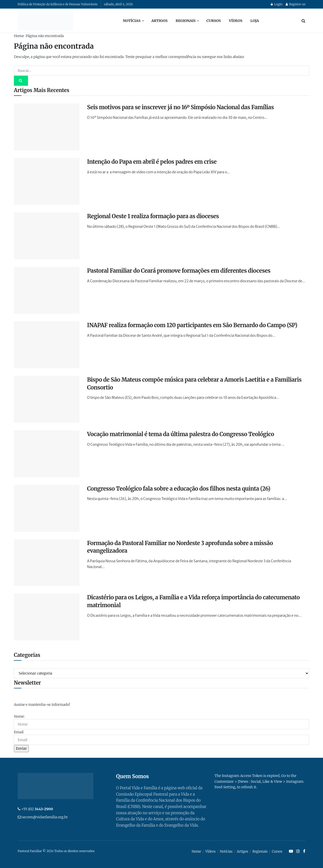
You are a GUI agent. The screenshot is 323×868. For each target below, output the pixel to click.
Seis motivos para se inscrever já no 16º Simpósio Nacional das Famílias (180, 107)
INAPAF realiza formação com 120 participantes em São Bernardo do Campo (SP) (192, 325)
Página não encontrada (45, 36)
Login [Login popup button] (277, 4)
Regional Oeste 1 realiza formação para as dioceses (153, 216)
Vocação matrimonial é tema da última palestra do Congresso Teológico (181, 434)
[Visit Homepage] (45, 21)
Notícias (132, 21)
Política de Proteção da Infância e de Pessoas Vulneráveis (58, 4)
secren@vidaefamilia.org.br (45, 817)
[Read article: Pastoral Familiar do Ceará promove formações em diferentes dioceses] (47, 290)
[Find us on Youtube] (291, 851)
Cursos (214, 21)
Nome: (19, 716)
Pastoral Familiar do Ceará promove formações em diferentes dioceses (179, 271)
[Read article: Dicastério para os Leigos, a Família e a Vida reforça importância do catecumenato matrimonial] (47, 617)
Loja (255, 21)
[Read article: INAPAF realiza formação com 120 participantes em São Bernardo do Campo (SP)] (47, 345)
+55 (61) (37, 809)
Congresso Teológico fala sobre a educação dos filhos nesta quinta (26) (179, 489)
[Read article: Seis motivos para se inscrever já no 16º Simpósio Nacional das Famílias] (47, 127)
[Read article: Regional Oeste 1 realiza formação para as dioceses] (47, 236)
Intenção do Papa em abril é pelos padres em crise (152, 162)
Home (19, 36)
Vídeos (236, 21)
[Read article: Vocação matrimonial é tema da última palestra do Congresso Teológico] (47, 454)
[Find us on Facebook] (304, 851)
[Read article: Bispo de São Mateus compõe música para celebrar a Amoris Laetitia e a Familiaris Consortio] (47, 399)
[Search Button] (303, 21)
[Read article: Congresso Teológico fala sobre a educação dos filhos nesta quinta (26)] (47, 508)
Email (19, 732)
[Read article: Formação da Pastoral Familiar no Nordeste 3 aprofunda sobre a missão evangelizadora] (47, 563)
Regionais (186, 21)
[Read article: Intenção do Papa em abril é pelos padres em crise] (47, 181)
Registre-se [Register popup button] (295, 4)
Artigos (159, 21)
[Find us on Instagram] (298, 851)
